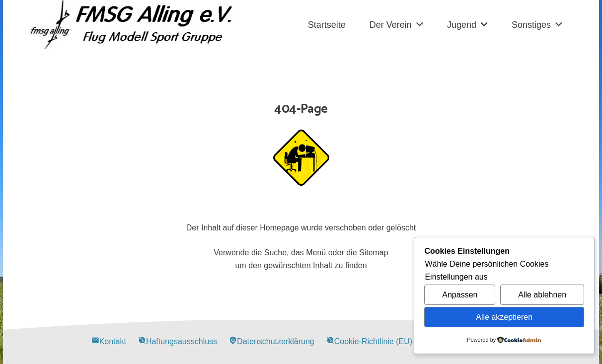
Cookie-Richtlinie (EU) (369, 341)
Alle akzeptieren (504, 317)
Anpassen (460, 295)
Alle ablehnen (542, 295)
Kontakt (109, 341)
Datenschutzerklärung (272, 341)
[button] (420, 25)
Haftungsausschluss (178, 341)
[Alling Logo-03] (131, 25)
